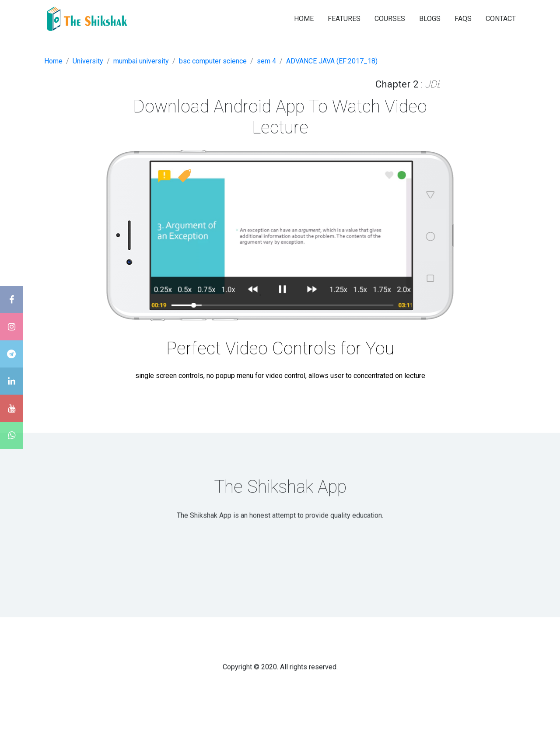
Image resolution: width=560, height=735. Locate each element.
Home (53, 61)
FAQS (463, 19)
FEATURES (344, 19)
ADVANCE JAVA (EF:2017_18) (332, 61)
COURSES (390, 19)
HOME (304, 19)
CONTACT (501, 19)
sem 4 (266, 61)
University (88, 61)
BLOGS (430, 19)
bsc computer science (213, 61)
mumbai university (141, 61)
